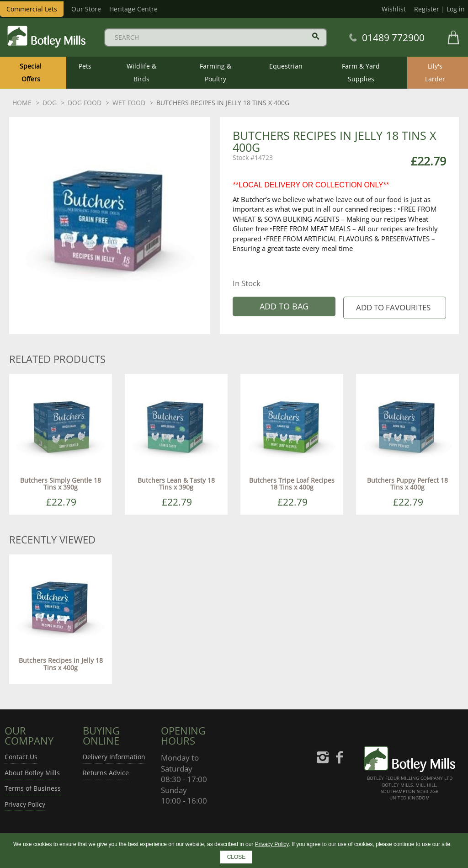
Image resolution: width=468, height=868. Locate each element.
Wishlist (394, 9)
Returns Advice (106, 773)
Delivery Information (114, 757)
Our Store (86, 9)
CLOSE (237, 857)
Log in (456, 9)
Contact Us (21, 757)
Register (427, 9)
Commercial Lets (32, 9)
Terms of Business (33, 788)
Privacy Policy (25, 804)
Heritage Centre (133, 9)
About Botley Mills (32, 773)
